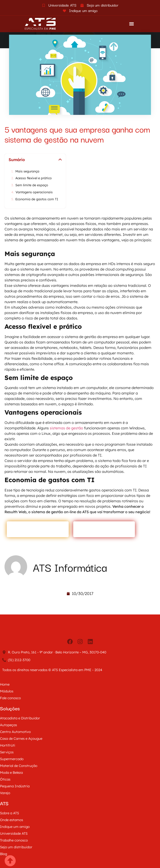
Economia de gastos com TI (37, 199)
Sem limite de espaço (32, 185)
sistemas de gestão (66, 428)
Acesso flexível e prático (34, 178)
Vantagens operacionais (34, 192)
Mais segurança (27, 171)
